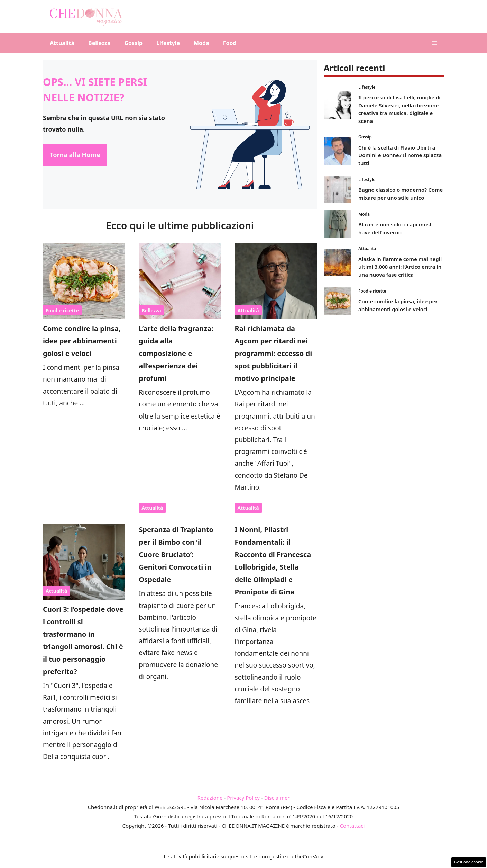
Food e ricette (62, 310)
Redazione (210, 798)
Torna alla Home (75, 155)
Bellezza (99, 43)
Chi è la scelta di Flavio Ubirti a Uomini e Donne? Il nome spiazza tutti (400, 155)
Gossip (134, 43)
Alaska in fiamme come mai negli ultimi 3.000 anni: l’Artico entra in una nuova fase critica (400, 267)
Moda (201, 43)
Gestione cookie (469, 862)
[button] (434, 43)
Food (230, 43)
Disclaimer (277, 798)
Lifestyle (168, 43)
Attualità (62, 43)
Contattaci (352, 826)
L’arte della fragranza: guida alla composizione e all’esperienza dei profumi (176, 353)
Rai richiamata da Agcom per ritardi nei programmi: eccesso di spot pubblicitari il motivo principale (274, 353)
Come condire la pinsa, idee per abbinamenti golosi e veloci (82, 341)
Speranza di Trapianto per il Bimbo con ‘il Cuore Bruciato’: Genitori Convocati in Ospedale (176, 554)
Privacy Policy (243, 798)
